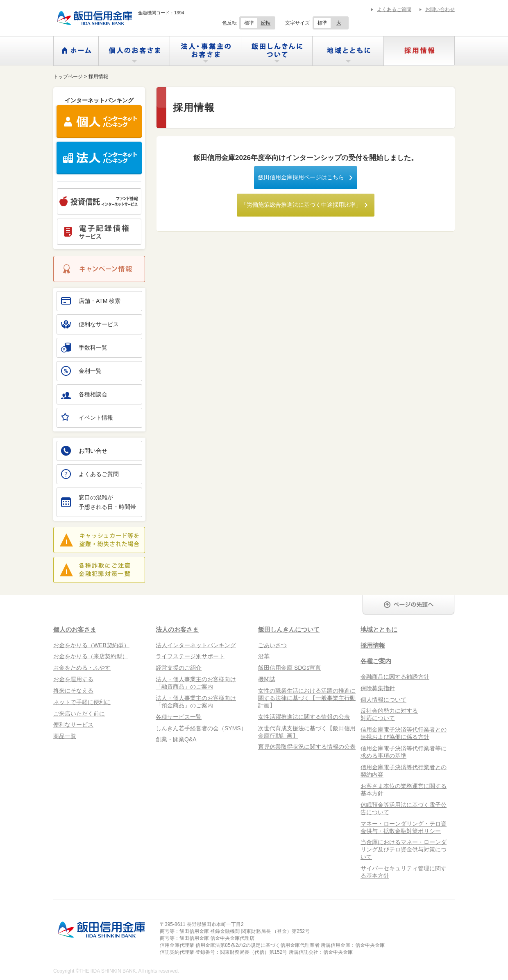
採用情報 (419, 51)
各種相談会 (84, 394)
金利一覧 (81, 371)
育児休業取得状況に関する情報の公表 (307, 747)
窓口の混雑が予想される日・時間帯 (99, 502)
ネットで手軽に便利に (82, 702)
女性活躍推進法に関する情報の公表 (304, 717)
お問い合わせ (440, 9)
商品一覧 (65, 736)
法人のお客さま (177, 629)
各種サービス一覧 (179, 717)
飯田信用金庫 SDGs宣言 (289, 668)
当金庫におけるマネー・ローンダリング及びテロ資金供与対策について (404, 849)
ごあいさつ (272, 645)
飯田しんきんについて (277, 51)
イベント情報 (87, 417)
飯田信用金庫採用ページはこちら (301, 177)
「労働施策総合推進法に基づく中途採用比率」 (301, 205)
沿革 (264, 656)
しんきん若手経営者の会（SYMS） (201, 728)
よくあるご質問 (394, 9)
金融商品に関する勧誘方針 (395, 677)
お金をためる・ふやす (82, 668)
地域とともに (348, 51)
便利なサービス (90, 324)
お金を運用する (73, 679)
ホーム (76, 51)
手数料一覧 (84, 348)
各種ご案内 (376, 661)
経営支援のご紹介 (179, 668)
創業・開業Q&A (176, 739)
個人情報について (383, 700)
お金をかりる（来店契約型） (91, 656)
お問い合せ (84, 451)
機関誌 (267, 679)
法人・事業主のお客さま (205, 51)
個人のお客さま (134, 51)
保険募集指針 (378, 688)
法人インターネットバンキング (196, 645)
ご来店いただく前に (79, 714)
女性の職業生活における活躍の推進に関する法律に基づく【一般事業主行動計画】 (307, 698)
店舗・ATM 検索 (91, 301)
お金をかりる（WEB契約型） (91, 645)
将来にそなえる (73, 691)
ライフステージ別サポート (190, 656)
